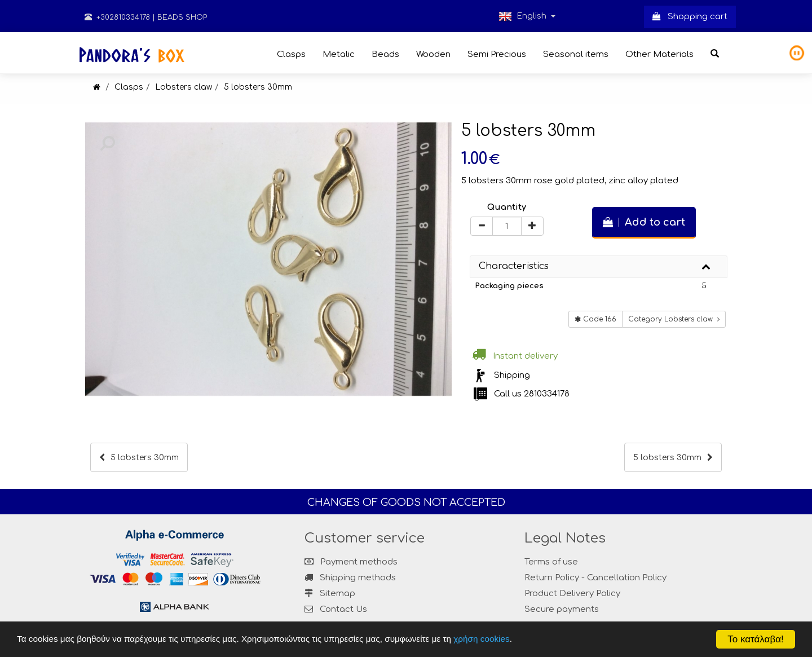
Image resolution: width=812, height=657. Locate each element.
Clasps (291, 54)
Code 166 (595, 319)
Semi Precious (497, 54)
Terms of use (551, 562)
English (527, 16)
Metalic (339, 54)
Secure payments (562, 609)
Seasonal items (576, 54)
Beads (385, 54)
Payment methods (351, 562)
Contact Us (343, 609)
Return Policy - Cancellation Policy (595, 578)
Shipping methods (350, 578)
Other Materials (659, 54)
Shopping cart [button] (690, 17)
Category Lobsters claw (674, 319)
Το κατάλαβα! (756, 639)
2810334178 (547, 394)
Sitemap (330, 594)
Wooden (433, 54)
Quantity (507, 207)
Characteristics (514, 266)
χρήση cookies (481, 639)
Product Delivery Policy (572, 594)
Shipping (512, 375)
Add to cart (644, 222)
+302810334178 (117, 17)
